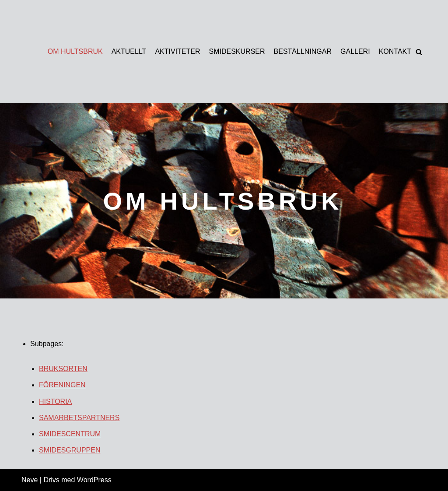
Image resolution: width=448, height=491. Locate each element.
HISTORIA (55, 402)
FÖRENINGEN (62, 385)
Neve (30, 480)
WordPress (94, 480)
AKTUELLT (129, 51)
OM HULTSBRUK (75, 51)
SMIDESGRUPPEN (70, 450)
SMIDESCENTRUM (70, 434)
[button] (419, 52)
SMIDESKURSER (237, 51)
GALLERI (355, 51)
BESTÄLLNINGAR (303, 51)
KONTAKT (395, 51)
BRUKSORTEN (63, 369)
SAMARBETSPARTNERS (79, 418)
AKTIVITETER (177, 51)
